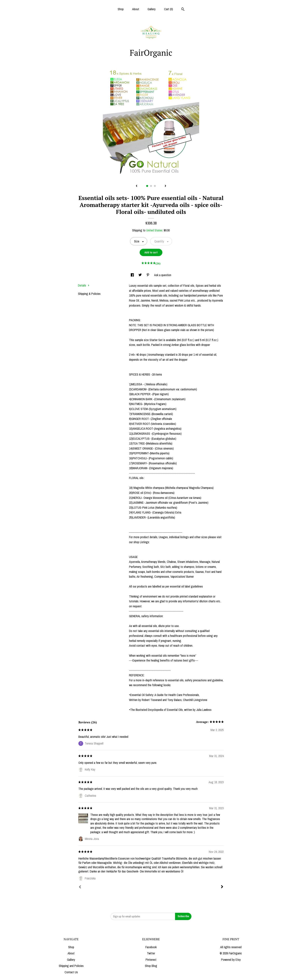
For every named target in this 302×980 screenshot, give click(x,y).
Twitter (151, 953)
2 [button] (151, 186)
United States (154, 230)
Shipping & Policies (89, 294)
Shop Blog (151, 966)
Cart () (169, 9)
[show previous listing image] (137, 186)
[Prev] (80, 887)
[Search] (183, 10)
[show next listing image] (165, 186)
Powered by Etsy (231, 960)
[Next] (222, 887)
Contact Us (71, 972)
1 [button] (147, 186)
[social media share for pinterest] (148, 275)
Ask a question (163, 275)
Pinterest (151, 960)
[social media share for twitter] (141, 275)
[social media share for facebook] (133, 275)
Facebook (151, 947)
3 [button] (155, 186)
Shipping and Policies (71, 966)
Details (84, 285)
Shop (121, 9)
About (136, 9)
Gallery (152, 9)
